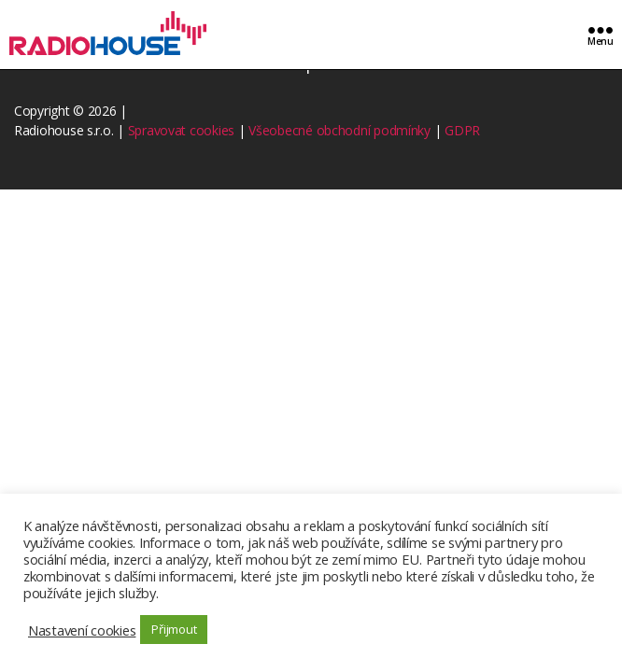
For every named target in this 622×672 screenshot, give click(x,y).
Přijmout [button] (174, 629)
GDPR (462, 130)
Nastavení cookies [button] (82, 630)
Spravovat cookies (181, 130)
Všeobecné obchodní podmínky (339, 130)
